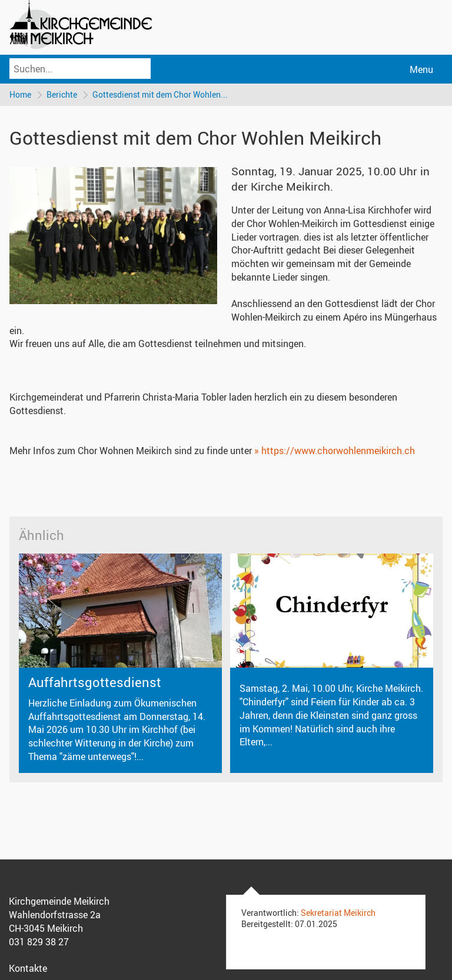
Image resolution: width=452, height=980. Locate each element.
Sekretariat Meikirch (338, 913)
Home (20, 94)
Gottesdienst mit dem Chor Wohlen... (160, 94)
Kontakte (28, 968)
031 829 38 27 (39, 942)
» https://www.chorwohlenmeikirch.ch (335, 451)
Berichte (62, 94)
